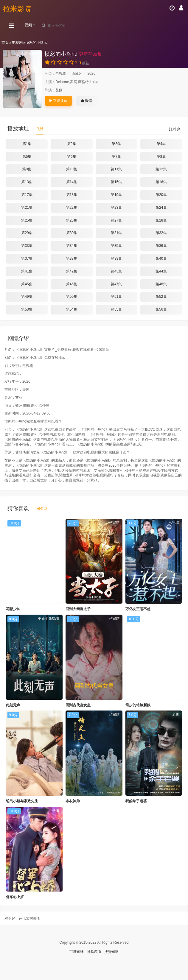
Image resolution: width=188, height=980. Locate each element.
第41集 (27, 271)
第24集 (161, 208)
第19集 (116, 195)
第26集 (72, 220)
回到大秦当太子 (78, 609)
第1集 (27, 144)
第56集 (161, 309)
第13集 (27, 182)
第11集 (116, 169)
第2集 (72, 144)
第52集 (161, 297)
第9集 (27, 169)
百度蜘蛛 (77, 952)
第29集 (27, 233)
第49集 (27, 297)
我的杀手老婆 (136, 801)
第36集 (161, 246)
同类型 (42, 509)
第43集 (116, 271)
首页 (5, 43)
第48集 (161, 284)
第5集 (27, 157)
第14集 (72, 182)
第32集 (161, 233)
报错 (87, 101)
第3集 (116, 144)
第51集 (116, 297)
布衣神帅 (73, 801)
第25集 (27, 220)
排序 (175, 129)
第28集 (161, 220)
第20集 (161, 195)
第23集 (116, 208)
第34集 (72, 246)
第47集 (116, 284)
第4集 (161, 144)
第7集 (116, 157)
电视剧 (17, 43)
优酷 (40, 129)
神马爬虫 (94, 952)
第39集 (116, 258)
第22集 (72, 208)
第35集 (116, 246)
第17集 (27, 195)
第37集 (27, 258)
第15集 (116, 182)
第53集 (27, 309)
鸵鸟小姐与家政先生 (22, 801)
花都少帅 (13, 609)
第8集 (161, 157)
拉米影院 (17, 9)
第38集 (72, 258)
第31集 (116, 233)
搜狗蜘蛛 (111, 952)
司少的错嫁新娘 (138, 705)
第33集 (27, 246)
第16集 (161, 182)
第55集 (116, 309)
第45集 (27, 284)
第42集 (72, 271)
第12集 (161, 169)
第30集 (72, 233)
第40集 (161, 258)
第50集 (72, 297)
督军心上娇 (15, 897)
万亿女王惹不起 (138, 609)
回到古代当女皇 (78, 705)
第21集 (27, 208)
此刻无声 (13, 705)
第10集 (72, 169)
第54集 (72, 309)
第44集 (161, 271)
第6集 (72, 157)
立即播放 (58, 101)
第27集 (116, 220)
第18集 (72, 195)
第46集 (72, 284)
